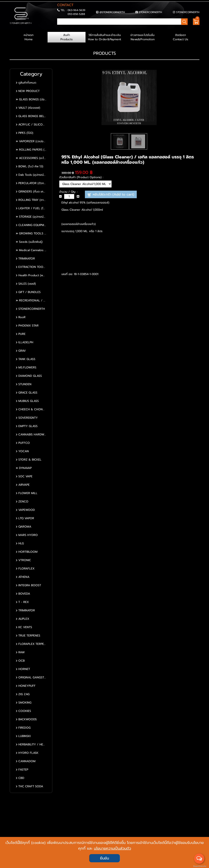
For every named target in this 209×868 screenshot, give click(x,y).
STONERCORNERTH (150, 12)
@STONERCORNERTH (112, 12)
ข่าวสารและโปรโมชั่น (142, 37)
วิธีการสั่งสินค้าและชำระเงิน (104, 37)
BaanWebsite (199, 866)
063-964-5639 (76, 10)
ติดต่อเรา (180, 37)
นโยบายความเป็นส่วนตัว (112, 848)
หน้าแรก (29, 37)
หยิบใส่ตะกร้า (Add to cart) (111, 194)
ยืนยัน (104, 858)
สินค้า (67, 37)
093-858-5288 (76, 14)
